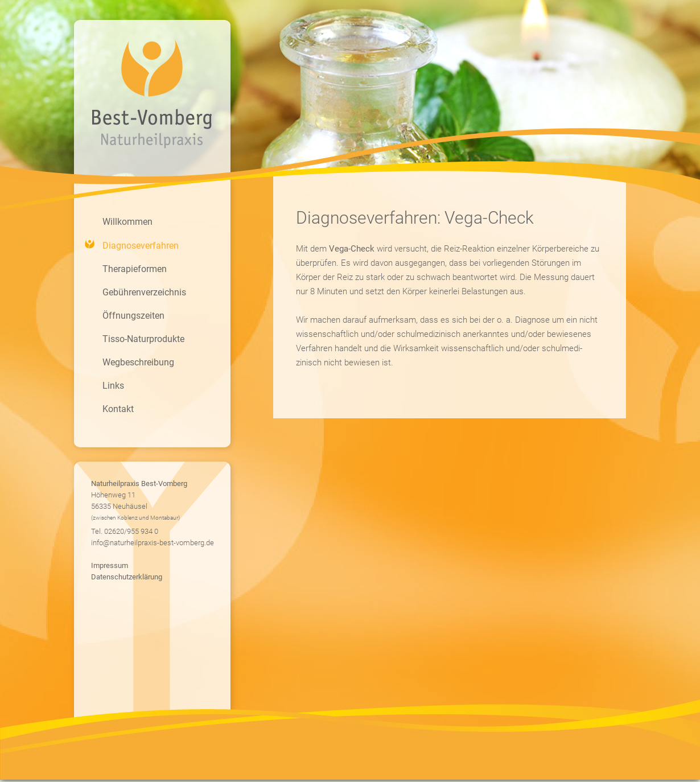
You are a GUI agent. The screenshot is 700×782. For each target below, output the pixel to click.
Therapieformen (135, 269)
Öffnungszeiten (133, 316)
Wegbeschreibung (138, 362)
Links (113, 386)
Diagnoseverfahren (141, 246)
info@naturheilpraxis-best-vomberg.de (153, 543)
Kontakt (118, 409)
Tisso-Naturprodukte (143, 339)
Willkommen (127, 222)
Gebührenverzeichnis (144, 292)
